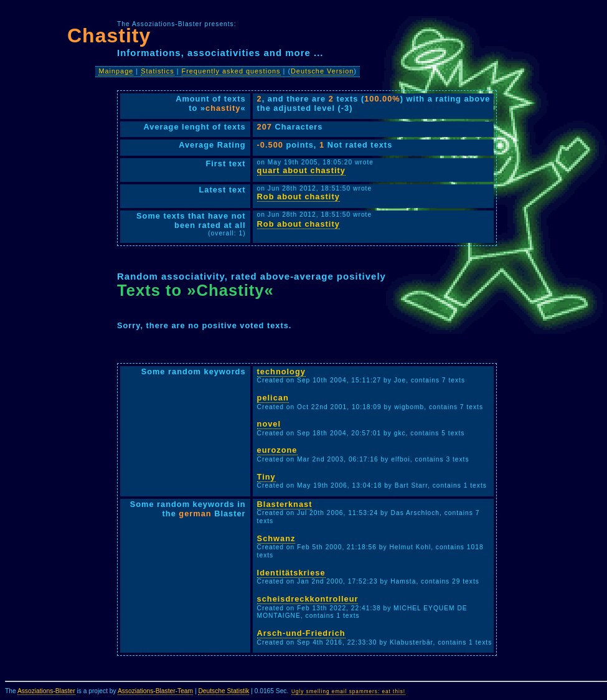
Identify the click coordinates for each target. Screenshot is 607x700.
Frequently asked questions (231, 71)
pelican (273, 398)
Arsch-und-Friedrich (301, 633)
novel (269, 424)
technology (281, 371)
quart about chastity (301, 170)
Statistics (158, 71)
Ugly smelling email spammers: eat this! (348, 692)
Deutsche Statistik (224, 691)
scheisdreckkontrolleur (308, 599)
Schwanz (276, 538)
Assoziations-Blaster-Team (155, 691)
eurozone (277, 450)
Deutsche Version (322, 71)
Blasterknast (285, 504)
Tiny (266, 477)
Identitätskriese (291, 573)
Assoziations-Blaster (46, 691)
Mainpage (116, 71)
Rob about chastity (299, 196)
